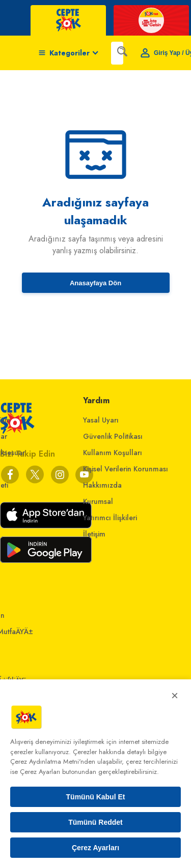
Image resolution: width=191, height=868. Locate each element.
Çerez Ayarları (95, 848)
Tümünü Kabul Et (96, 797)
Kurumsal (98, 501)
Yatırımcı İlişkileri (110, 518)
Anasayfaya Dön (95, 283)
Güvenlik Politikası (113, 436)
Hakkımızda (102, 485)
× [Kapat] (175, 695)
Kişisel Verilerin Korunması (126, 469)
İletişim (94, 534)
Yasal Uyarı (101, 420)
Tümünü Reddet (95, 822)
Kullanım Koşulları (113, 453)
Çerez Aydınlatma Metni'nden (53, 761)
